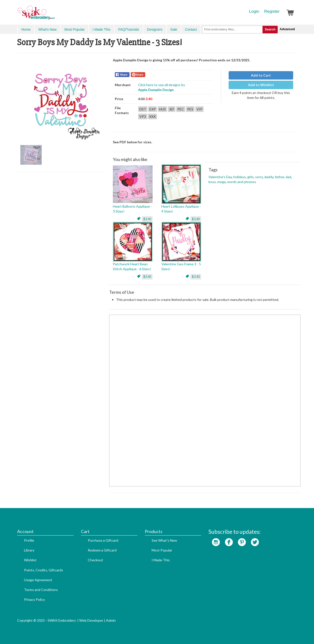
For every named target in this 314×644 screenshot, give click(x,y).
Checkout (95, 560)
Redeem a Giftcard (102, 550)
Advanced (287, 29)
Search (270, 29)
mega (222, 182)
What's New (47, 29)
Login (254, 11)
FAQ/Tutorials (129, 29)
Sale (174, 29)
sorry (259, 177)
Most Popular (75, 29)
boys (212, 182)
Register (272, 11)
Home (26, 29)
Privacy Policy (34, 599)
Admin (111, 620)
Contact (191, 29)
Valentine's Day (220, 177)
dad (288, 177)
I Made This (101, 29)
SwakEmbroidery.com (54, 15)
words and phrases (242, 182)
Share (124, 75)
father (279, 177)
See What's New (164, 540)
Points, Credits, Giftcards (44, 570)
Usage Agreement (38, 580)
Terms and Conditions (41, 590)
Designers (155, 29)
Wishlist (30, 560)
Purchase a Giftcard (103, 540)
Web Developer (91, 620)
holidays (240, 177)
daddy (269, 177)
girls (250, 177)
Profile (29, 540)
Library (29, 550)
